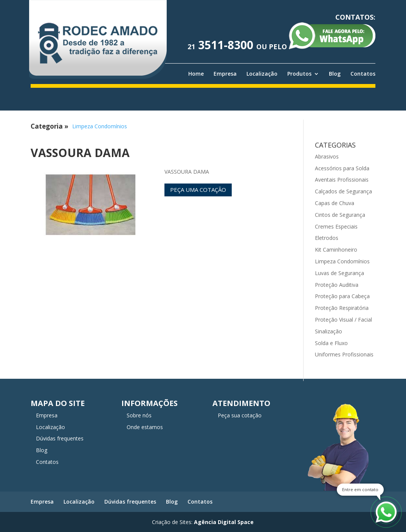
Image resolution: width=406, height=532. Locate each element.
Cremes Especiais (336, 226)
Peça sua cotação (240, 415)
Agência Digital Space (224, 522)
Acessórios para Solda (342, 168)
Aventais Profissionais (342, 180)
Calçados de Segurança (343, 191)
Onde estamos (145, 427)
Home (196, 74)
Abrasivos (327, 156)
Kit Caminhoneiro (336, 250)
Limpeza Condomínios (100, 126)
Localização (262, 74)
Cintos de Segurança (340, 215)
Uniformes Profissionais (344, 354)
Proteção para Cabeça (342, 296)
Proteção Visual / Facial (343, 320)
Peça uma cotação (198, 190)
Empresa (225, 74)
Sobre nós (139, 415)
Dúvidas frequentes (60, 438)
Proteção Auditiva (337, 285)
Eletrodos (327, 238)
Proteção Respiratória (342, 308)
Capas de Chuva (335, 203)
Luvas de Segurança (339, 273)
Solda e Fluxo (331, 343)
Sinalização (329, 331)
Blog (335, 74)
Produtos (299, 74)
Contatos (363, 74)
